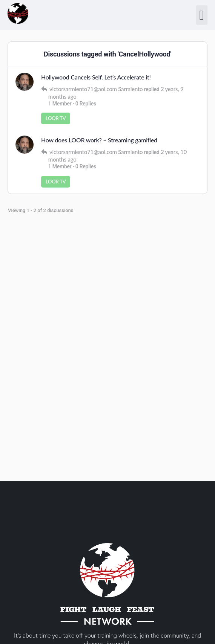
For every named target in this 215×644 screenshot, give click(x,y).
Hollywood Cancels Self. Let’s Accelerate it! (96, 77)
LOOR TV (56, 118)
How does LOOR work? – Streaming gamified (99, 140)
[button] (202, 15)
